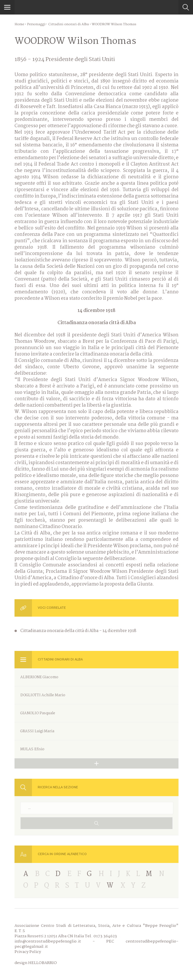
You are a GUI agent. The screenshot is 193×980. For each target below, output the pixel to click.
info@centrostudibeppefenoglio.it (48, 941)
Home (19, 24)
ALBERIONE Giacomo (39, 677)
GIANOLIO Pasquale (38, 713)
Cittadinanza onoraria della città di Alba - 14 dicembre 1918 (78, 631)
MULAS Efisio (32, 749)
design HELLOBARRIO (36, 963)
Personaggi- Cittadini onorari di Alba (58, 24)
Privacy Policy (28, 952)
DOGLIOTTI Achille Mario (43, 695)
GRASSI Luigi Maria (37, 731)
